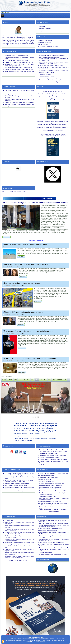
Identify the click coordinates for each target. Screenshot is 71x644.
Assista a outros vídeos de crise (18, 560)
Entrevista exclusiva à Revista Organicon (51, 529)
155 (50, 380)
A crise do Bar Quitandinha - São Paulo (50, 502)
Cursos (43, 32)
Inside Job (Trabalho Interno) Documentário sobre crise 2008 (19, 526)
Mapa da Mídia (43, 45)
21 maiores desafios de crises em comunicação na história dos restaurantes (54, 504)
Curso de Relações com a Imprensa (49, 458)
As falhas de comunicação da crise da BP (16, 60)
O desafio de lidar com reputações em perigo (52, 55)
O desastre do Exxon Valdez (47, 481)
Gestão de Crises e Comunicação (53, 91)
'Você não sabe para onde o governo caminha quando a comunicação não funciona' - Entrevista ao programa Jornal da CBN (54, 525)
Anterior (10, 380)
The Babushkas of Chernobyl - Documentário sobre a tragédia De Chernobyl (19, 537)
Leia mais (19, 75)
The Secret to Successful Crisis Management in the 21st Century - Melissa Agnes (19, 543)
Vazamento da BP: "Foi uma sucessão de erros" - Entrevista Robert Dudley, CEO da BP (19, 481)
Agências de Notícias (45, 43)
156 (54, 380)
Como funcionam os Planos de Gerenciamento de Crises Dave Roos (54, 59)
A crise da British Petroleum (47, 76)
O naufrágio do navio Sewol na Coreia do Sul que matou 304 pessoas (19, 530)
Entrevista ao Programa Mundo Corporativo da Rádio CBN (54, 521)
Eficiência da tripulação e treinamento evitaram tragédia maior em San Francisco (54, 63)
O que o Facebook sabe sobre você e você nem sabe (19, 72)
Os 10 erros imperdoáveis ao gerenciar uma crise (53, 78)
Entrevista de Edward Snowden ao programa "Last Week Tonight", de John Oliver (19, 533)
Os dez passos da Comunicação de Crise (51, 65)
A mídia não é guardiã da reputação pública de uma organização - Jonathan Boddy (19, 474)
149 (24, 380)
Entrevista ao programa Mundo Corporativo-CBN (53, 452)
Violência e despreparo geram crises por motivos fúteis (26, 244)
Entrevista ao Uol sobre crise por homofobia (52, 543)
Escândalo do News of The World (49, 477)
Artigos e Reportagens (45, 41)
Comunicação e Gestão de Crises (49, 46)
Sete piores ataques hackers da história (50, 485)
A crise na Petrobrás (45, 74)
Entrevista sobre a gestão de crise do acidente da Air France (54, 537)
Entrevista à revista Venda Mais (48, 530)
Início (4, 380)
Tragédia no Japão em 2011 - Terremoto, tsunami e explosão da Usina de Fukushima (19, 557)
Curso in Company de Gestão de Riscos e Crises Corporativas (54, 462)
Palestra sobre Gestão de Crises (48, 454)
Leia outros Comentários (35, 240)
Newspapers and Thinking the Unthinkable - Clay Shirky (19, 488)
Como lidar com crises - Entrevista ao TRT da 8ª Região (54, 545)
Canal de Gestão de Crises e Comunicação (51, 450)
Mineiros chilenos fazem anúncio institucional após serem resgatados (19, 553)
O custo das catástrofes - (47, 71)
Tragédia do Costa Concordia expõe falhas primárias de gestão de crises (19, 65)
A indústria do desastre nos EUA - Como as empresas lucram (19, 550)
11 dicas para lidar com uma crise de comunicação (19, 62)
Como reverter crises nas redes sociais (50, 489)
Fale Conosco (31, 637)
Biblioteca (42, 26)
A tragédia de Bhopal (45, 479)
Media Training (43, 465)
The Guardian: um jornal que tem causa (16, 486)
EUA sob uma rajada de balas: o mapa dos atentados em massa (54, 499)
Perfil (42, 637)
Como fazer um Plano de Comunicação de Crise (53, 80)
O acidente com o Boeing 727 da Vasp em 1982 (53, 491)
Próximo (59, 380)
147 (16, 380)
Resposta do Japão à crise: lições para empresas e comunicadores (54, 68)
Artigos (38, 637)
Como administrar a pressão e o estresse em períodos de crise (29, 331)
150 (28, 380)
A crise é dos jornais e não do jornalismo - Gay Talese (19, 478)
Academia (42, 30)
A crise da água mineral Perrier (48, 496)
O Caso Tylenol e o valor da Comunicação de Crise (54, 473)
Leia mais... (6, 237)
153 (41, 380)
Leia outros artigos (54, 82)
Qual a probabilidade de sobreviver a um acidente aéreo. (54, 508)
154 (45, 380)
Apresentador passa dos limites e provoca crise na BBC (26, 264)
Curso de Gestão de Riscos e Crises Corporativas (53, 459)
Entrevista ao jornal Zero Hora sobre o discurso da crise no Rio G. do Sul (54, 540)
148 (20, 380)
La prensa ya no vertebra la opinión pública (17, 484)
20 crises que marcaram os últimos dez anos (52, 483)
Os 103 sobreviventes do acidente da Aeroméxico (53, 510)
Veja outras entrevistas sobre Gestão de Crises (54, 555)
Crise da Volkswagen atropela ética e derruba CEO (19, 70)
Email (22, 247)
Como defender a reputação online (49, 57)
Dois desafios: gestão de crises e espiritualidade (18, 68)
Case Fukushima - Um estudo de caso (50, 487)
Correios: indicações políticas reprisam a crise (22, 283)
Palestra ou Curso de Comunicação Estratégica (53, 456)
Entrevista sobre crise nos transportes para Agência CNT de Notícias (54, 533)
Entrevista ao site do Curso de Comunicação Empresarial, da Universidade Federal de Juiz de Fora (54, 549)
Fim (65, 380)
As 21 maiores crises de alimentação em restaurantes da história (54, 494)
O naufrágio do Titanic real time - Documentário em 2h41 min (19, 547)
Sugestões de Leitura (45, 28)
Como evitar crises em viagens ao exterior (17, 55)
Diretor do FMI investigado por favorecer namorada (24, 312)
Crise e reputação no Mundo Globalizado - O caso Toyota (19, 58)
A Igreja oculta (9, 520)
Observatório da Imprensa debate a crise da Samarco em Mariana (19, 540)
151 (32, 380)
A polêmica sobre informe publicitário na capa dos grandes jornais (30, 358)
